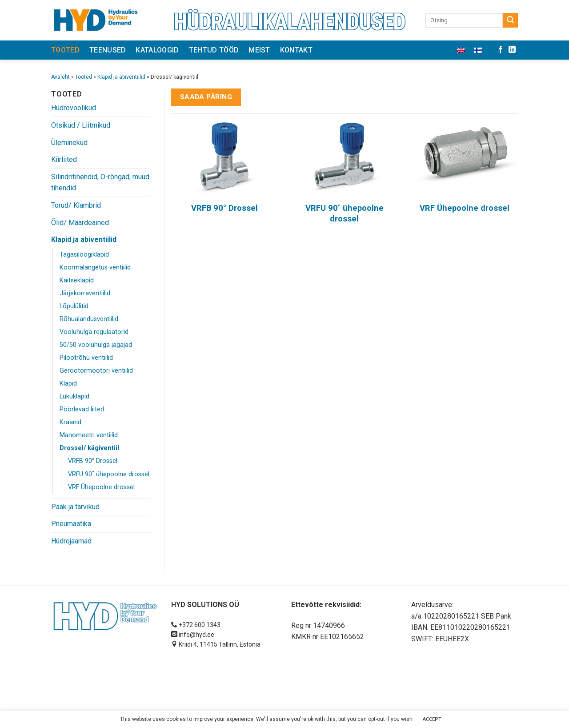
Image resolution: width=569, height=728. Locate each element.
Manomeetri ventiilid (89, 435)
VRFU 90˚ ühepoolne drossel (109, 474)
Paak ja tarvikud (75, 507)
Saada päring (206, 97)
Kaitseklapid (77, 280)
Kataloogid (157, 50)
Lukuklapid (74, 396)
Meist (259, 50)
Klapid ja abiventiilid (121, 77)
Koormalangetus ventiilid (95, 267)
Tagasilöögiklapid (84, 255)
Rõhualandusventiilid (89, 319)
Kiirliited (64, 159)
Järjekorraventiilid (85, 293)
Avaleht (60, 77)
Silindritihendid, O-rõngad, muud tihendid (100, 183)
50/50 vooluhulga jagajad (96, 345)
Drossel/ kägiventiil (89, 448)
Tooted (65, 50)
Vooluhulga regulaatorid (94, 332)
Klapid (68, 384)
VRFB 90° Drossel (93, 461)
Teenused (108, 50)
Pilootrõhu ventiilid (86, 358)
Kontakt (296, 50)
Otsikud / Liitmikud (81, 125)
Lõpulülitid (74, 306)
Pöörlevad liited (82, 409)
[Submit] (510, 20)
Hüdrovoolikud (74, 108)
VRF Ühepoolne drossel (101, 487)
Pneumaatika (71, 524)
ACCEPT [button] (432, 719)
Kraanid (70, 422)
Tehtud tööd (214, 50)
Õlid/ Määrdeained (80, 223)
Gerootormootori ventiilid (96, 371)
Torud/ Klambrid (76, 205)
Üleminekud (69, 143)
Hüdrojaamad (71, 541)
